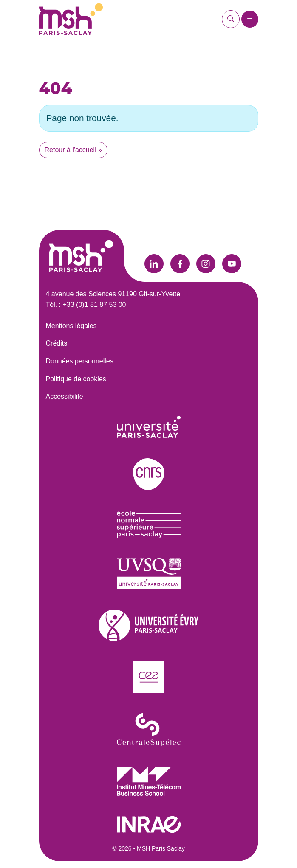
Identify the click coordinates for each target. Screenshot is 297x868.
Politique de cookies (76, 379)
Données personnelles (80, 361)
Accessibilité (65, 396)
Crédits (57, 343)
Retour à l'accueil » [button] (74, 150)
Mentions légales (71, 326)
